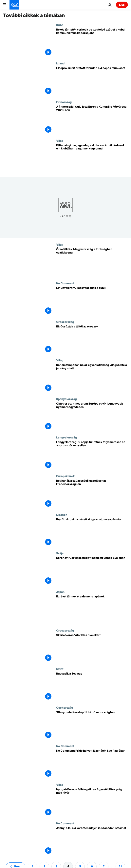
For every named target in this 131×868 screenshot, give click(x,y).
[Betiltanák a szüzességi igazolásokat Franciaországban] (92, 494)
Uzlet (60, 669)
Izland (60, 63)
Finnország (64, 102)
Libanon (62, 515)
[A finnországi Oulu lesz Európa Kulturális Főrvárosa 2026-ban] (92, 120)
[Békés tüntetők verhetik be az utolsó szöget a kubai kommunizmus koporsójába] (92, 43)
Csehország (65, 707)
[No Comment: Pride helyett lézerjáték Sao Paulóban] (92, 764)
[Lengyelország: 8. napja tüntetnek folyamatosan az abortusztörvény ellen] (92, 455)
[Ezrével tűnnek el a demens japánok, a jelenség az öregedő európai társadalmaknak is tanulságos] (92, 609)
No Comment (65, 283)
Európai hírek (65, 476)
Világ (60, 141)
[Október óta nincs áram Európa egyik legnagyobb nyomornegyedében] (92, 417)
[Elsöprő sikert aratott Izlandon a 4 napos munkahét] (92, 81)
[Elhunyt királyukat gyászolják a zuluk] (92, 301)
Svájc (60, 553)
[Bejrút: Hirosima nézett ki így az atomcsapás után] (92, 532)
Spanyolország (66, 399)
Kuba (60, 25)
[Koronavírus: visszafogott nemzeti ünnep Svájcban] (92, 571)
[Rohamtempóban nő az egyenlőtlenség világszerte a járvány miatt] (92, 378)
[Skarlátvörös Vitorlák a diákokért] (92, 648)
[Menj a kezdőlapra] (14, 5)
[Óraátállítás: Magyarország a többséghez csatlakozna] (92, 262)
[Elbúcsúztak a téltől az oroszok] (92, 339)
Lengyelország (66, 437)
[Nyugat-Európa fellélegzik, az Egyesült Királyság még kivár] (92, 802)
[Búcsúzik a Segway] (92, 687)
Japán (60, 592)
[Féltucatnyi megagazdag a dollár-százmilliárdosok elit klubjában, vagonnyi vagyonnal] (92, 158)
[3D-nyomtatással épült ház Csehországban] (92, 725)
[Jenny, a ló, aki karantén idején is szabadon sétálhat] (92, 841)
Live (122, 5)
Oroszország (65, 322)
